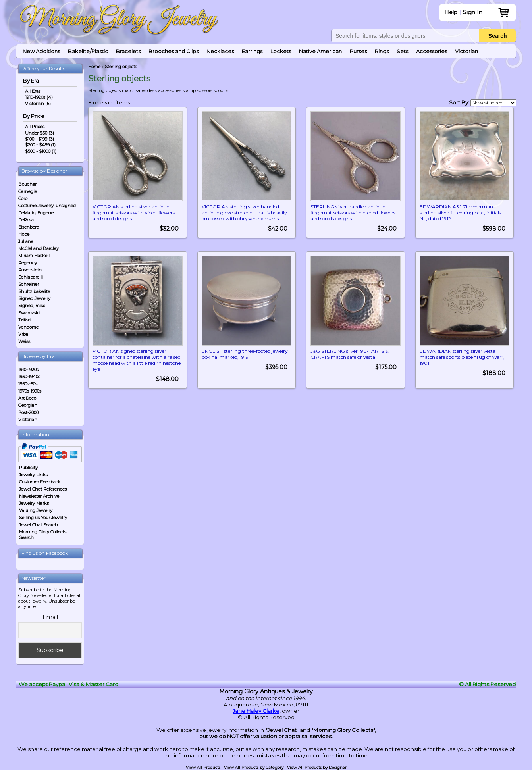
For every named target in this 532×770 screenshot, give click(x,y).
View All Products (203, 767)
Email (50, 617)
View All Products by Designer (317, 767)
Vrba (23, 334)
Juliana (26, 241)
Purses (358, 51)
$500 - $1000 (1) (41, 151)
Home (94, 67)
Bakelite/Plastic (88, 51)
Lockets (281, 51)
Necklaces (220, 51)
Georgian (28, 405)
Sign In (473, 12)
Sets (402, 51)
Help (451, 12)
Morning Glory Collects (343, 730)
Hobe (24, 234)
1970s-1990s (30, 391)
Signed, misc (32, 306)
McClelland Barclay (39, 248)
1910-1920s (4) (39, 97)
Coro (23, 198)
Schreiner (29, 284)
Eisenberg (29, 227)
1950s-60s (28, 384)
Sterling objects (121, 67)
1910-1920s (28, 370)
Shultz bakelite (34, 291)
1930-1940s (29, 377)
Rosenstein (30, 270)
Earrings (252, 51)
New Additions (41, 51)
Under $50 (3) (40, 133)
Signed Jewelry (34, 298)
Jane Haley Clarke (256, 711)
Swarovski (29, 313)
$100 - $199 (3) (40, 139)
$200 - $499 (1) (40, 145)
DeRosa (26, 220)
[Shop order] (493, 103)
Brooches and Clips (173, 51)
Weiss (24, 341)
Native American (320, 51)
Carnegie (28, 191)
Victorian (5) (38, 104)
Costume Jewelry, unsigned (47, 206)
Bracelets (128, 51)
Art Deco (27, 398)
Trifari (24, 320)
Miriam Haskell (34, 256)
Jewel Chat (282, 730)
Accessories (432, 51)
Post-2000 (28, 412)
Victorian (466, 51)
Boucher (27, 184)
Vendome (28, 327)
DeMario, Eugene (36, 213)
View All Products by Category (254, 767)
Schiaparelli (31, 277)
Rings (382, 51)
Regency (28, 263)
